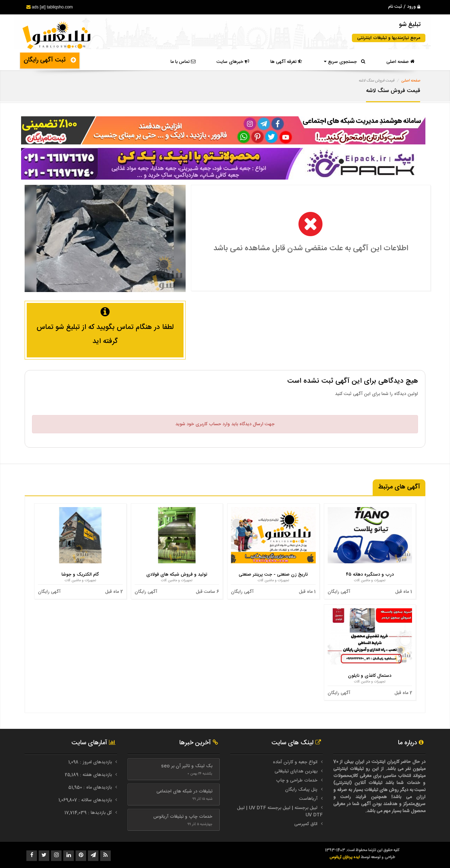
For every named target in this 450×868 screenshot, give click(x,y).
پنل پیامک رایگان (301, 790)
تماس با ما (183, 62)
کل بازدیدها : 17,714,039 (89, 813)
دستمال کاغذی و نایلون (370, 676)
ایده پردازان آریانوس (345, 857)
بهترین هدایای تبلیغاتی (296, 771)
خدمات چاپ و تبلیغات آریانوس (183, 817)
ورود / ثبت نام (404, 7)
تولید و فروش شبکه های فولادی (177, 575)
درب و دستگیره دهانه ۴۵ (370, 575)
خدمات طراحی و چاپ (297, 780)
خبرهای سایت (233, 62)
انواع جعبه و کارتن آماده (295, 762)
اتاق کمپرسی (306, 824)
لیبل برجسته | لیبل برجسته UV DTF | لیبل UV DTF (280, 811)
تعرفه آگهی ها (286, 62)
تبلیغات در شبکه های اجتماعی (184, 791)
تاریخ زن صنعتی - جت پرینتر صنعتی (273, 575)
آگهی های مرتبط (399, 487)
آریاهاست (308, 799)
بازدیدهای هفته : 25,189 (89, 775)
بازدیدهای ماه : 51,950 (91, 788)
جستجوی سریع (345, 62)
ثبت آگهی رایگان (50, 60)
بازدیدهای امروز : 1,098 (91, 762)
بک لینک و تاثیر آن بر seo (187, 766)
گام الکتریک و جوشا (80, 575)
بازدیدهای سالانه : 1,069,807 (86, 800)
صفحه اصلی (400, 62)
